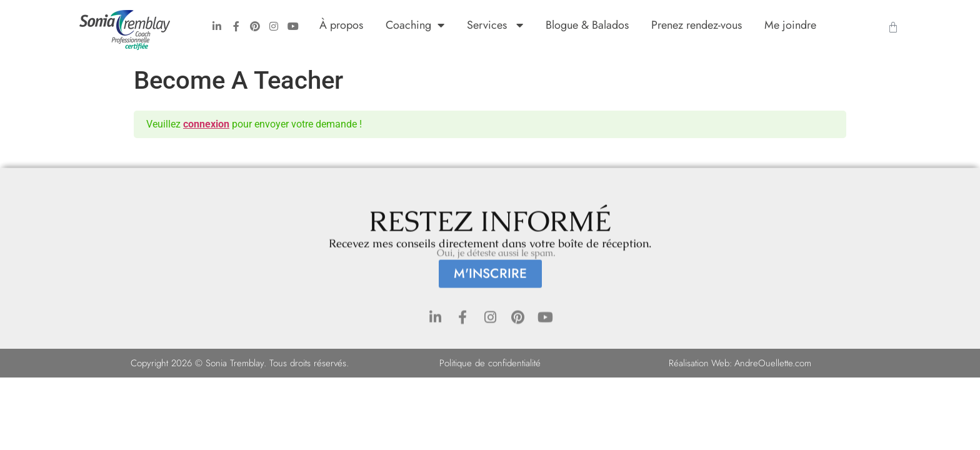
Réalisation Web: (701, 363)
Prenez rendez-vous (697, 25)
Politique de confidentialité (490, 363)
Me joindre (790, 25)
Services (495, 25)
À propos (341, 25)
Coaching (415, 25)
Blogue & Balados (587, 25)
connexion (206, 124)
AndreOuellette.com (774, 363)
